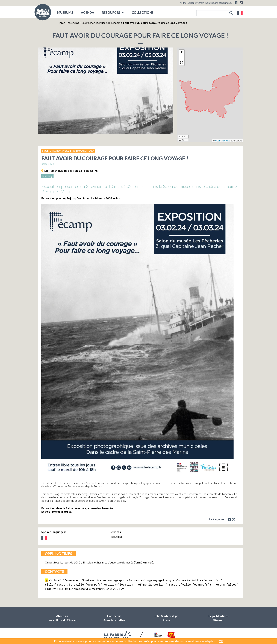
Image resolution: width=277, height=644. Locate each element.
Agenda (88, 13)
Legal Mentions (219, 615)
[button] (182, 52)
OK (221, 641)
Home (61, 23)
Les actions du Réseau (62, 619)
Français (240, 13)
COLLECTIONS (143, 13)
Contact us (114, 615)
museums (65, 13)
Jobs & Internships (166, 615)
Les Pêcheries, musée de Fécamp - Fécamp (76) (71, 171)
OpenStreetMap (223, 141)
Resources (111, 13)
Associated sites (114, 619)
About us (62, 615)
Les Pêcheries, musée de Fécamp (101, 23)
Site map (218, 619)
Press (166, 619)
